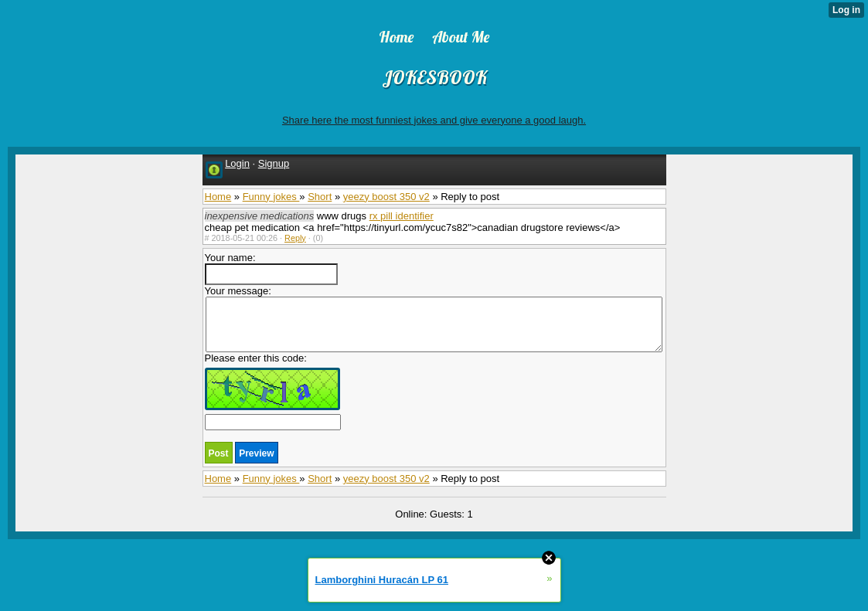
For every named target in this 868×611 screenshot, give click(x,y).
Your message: (434, 319)
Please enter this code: (273, 391)
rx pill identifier (402, 216)
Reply (295, 238)
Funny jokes (271, 197)
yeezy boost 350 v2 (386, 197)
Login (237, 163)
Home (218, 197)
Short (320, 197)
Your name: (271, 268)
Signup (274, 163)
